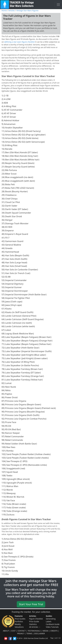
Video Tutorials (52, 627)
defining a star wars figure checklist (20, 42)
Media (45, 631)
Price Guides (20, 619)
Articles (12, 11)
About (6, 631)
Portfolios (19, 621)
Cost (13, 631)
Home (4, 11)
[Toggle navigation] (58, 5)
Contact (22, 631)
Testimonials (34, 631)
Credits (54, 631)
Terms (29, 633)
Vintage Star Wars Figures (27, 11)
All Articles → (35, 627)
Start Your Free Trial (31, 604)
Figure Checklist (36, 619)
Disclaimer (40, 633)
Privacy (21, 633)
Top (52, 638)
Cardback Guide (53, 624)
